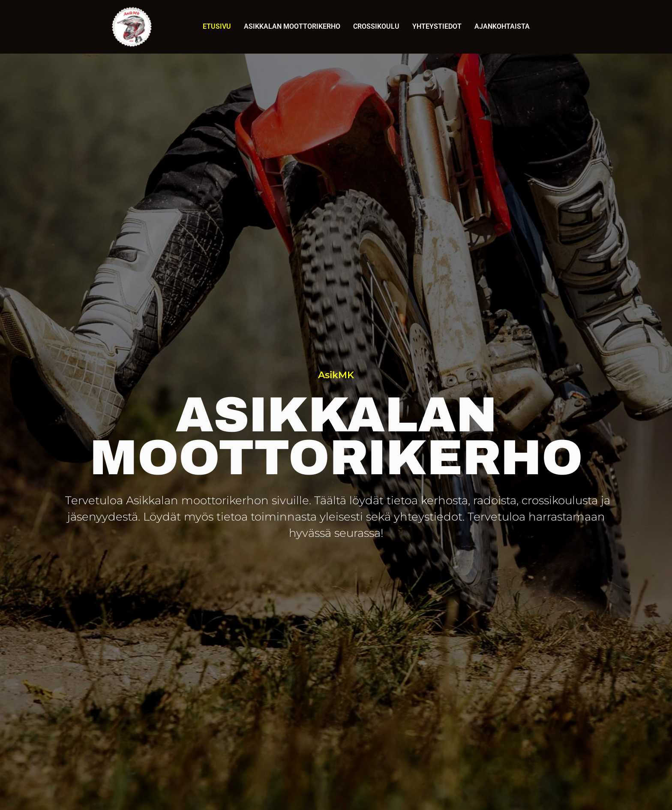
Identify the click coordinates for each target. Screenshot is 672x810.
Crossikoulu (376, 26)
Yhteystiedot (437, 26)
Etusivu (217, 26)
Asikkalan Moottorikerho (292, 26)
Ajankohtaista (502, 26)
